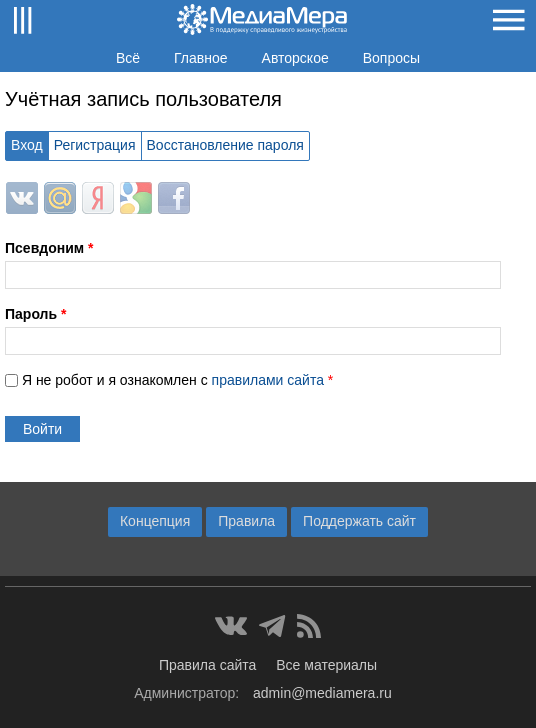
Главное (201, 58)
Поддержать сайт (359, 521)
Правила (246, 521)
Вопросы (391, 58)
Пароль (35, 314)
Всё (128, 58)
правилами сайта (268, 380)
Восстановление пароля (225, 145)
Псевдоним (49, 248)
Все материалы (326, 665)
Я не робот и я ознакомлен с (177, 380)
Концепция (155, 521)
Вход (27, 145)
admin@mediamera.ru (322, 693)
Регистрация (95, 145)
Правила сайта (207, 665)
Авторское (295, 58)
